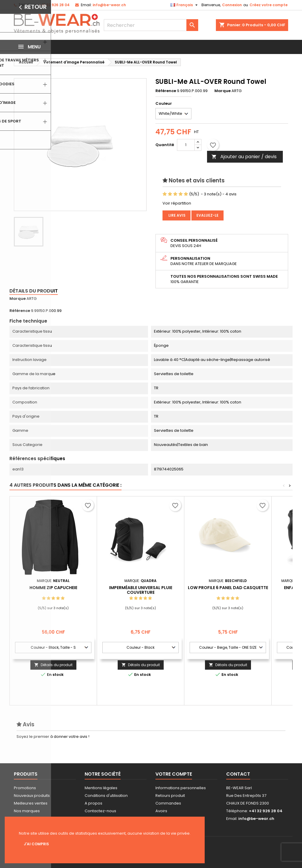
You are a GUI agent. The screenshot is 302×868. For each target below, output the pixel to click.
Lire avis (177, 215)
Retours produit (170, 796)
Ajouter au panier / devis (244, 157)
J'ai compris (36, 844)
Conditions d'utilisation (106, 796)
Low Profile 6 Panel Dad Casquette (228, 588)
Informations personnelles (181, 788)
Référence (166, 91)
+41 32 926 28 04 (54, 5)
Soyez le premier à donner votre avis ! (53, 737)
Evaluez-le (207, 215)
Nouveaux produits (32, 796)
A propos (93, 803)
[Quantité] (186, 145)
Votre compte (174, 774)
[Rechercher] (151, 25)
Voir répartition (177, 203)
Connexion (232, 5)
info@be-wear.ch (109, 5)
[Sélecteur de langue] (185, 5)
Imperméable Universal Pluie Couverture (141, 590)
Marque (223, 91)
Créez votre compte (269, 5)
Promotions (25, 788)
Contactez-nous (100, 811)
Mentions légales (101, 788)
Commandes (168, 803)
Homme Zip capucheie (53, 588)
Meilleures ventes (31, 803)
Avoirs (161, 811)
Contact (238, 774)
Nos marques (27, 811)
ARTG (32, 299)
